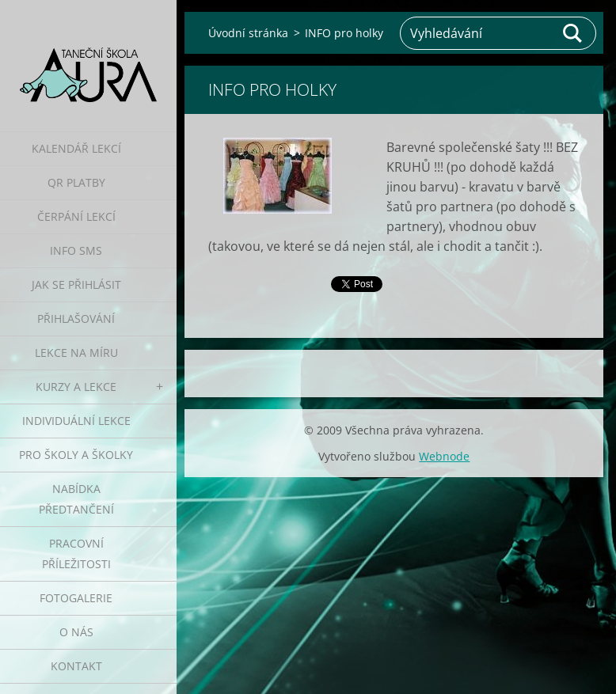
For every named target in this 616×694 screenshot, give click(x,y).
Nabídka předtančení (76, 499)
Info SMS (76, 250)
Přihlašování (76, 319)
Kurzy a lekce (76, 387)
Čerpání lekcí (76, 216)
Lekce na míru (76, 353)
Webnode (444, 456)
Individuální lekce (76, 421)
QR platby (76, 182)
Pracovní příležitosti (76, 554)
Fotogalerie (76, 598)
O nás (76, 632)
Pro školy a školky (76, 455)
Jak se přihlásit (76, 284)
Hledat (573, 33)
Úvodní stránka (248, 33)
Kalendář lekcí (76, 148)
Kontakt (76, 666)
